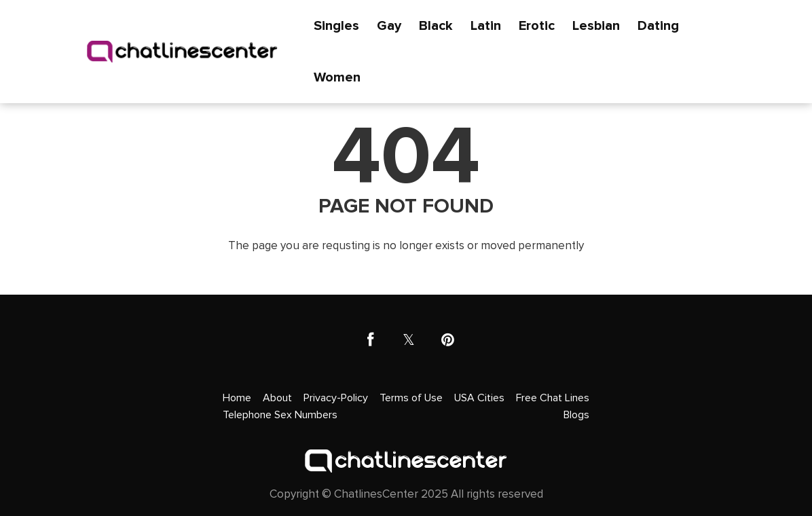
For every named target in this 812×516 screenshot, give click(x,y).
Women (337, 77)
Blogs (576, 415)
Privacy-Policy (336, 398)
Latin (486, 26)
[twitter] (409, 340)
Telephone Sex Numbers (280, 415)
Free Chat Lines (553, 398)
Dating (658, 26)
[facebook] (370, 340)
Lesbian (596, 26)
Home (237, 398)
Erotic (537, 26)
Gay (389, 26)
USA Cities (479, 398)
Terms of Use (411, 398)
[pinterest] (448, 340)
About (277, 398)
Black (436, 26)
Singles (336, 26)
